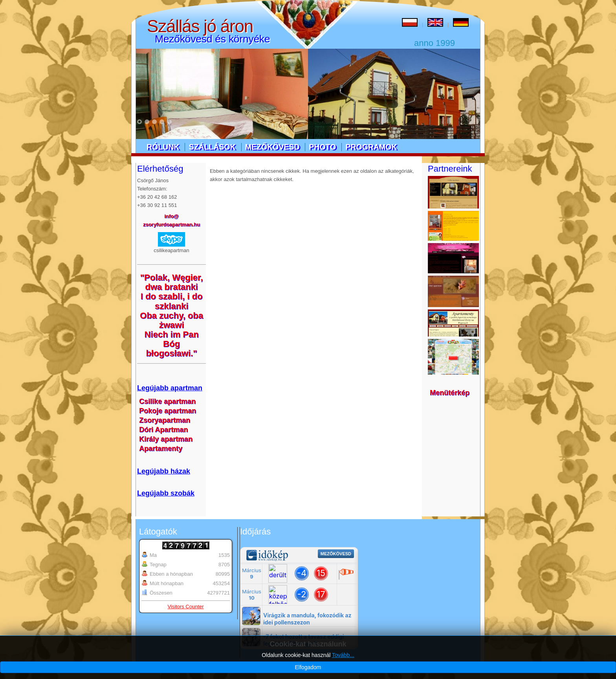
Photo (322, 147)
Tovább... (343, 669)
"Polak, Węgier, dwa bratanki (172, 282)
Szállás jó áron (200, 26)
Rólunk (163, 147)
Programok (371, 147)
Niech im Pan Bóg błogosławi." (171, 344)
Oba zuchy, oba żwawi (171, 320)
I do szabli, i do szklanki (172, 301)
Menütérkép (450, 393)
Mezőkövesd (272, 147)
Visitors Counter (185, 607)
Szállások (212, 147)
